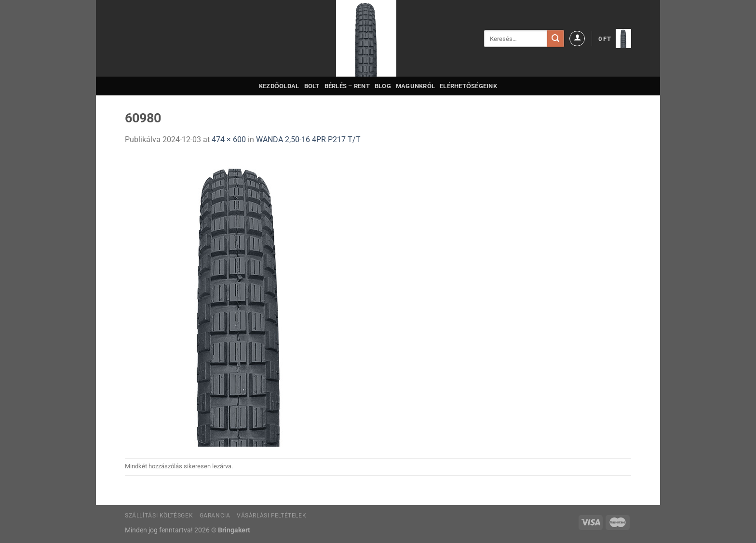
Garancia (215, 516)
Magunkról (415, 86)
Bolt (312, 86)
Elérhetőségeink (468, 86)
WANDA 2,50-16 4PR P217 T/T (308, 139)
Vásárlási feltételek (271, 516)
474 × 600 (229, 139)
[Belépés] (577, 39)
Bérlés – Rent (347, 86)
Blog (383, 86)
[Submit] (555, 39)
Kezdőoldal (279, 86)
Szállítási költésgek (159, 516)
